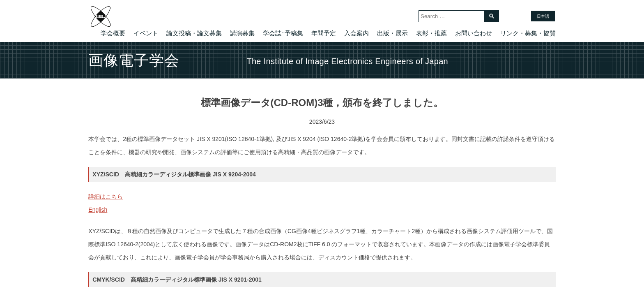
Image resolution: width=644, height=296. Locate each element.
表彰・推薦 (431, 33)
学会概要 (113, 33)
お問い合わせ (474, 33)
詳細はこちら (106, 197)
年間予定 (324, 33)
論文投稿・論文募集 (194, 33)
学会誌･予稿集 (283, 33)
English (98, 210)
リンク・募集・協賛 (528, 33)
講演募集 (242, 33)
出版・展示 (392, 33)
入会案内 (356, 33)
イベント (146, 33)
